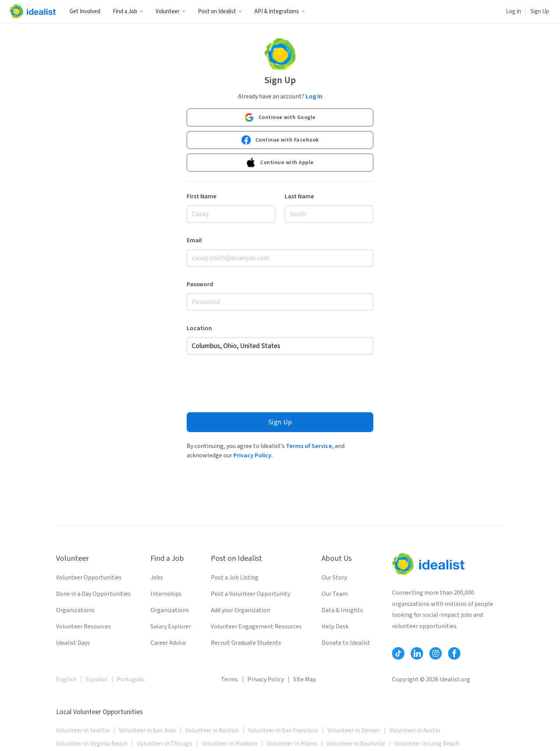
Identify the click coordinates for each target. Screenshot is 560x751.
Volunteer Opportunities (89, 578)
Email (194, 240)
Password (200, 284)
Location (199, 328)
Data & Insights (342, 610)
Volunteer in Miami (292, 744)
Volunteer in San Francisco (283, 730)
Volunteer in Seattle (83, 730)
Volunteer (171, 11)
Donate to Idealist (346, 643)
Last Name (299, 196)
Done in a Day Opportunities (93, 594)
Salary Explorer (171, 627)
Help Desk (335, 627)
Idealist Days (73, 643)
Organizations (75, 610)
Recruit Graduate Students (246, 643)
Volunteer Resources (83, 627)
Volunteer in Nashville (356, 744)
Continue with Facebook (280, 140)
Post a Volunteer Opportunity (250, 594)
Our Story (334, 578)
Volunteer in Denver (354, 730)
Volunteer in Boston (212, 730)
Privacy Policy (252, 455)
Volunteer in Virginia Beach (92, 744)
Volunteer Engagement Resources (256, 627)
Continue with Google (280, 117)
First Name (202, 196)
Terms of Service (309, 446)
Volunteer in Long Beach (427, 744)
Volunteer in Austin (415, 730)
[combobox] (280, 346)
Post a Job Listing (235, 578)
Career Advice (168, 643)
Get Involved (85, 11)
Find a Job (128, 11)
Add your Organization (241, 610)
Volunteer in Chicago (164, 744)
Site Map (305, 679)
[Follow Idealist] (398, 653)
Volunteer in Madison (229, 744)
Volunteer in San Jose (147, 730)
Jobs (157, 578)
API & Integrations (280, 11)
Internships (166, 594)
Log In (514, 11)
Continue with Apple (280, 163)
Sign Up (540, 11)
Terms (229, 679)
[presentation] (246, 382)
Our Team (335, 594)
